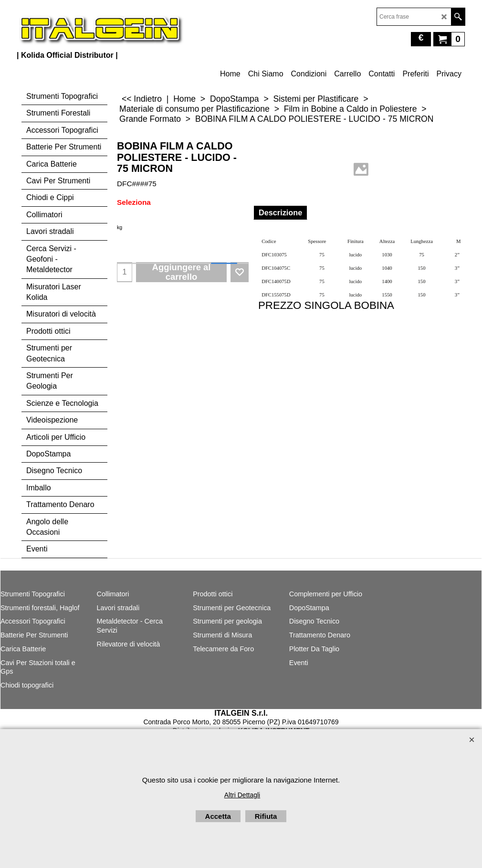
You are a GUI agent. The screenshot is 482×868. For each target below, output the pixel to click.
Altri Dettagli (242, 795)
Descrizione (280, 212)
